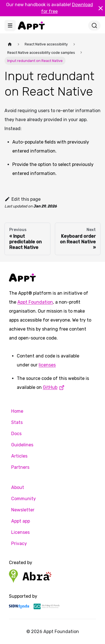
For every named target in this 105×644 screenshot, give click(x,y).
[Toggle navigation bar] (10, 26)
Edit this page (23, 199)
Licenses (20, 532)
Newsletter (23, 510)
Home (17, 411)
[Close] (101, 8)
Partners (20, 467)
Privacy (19, 543)
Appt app (21, 521)
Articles (19, 456)
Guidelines (22, 445)
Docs (16, 434)
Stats (17, 422)
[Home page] (10, 44)
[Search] (94, 26)
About (18, 487)
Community (24, 499)
